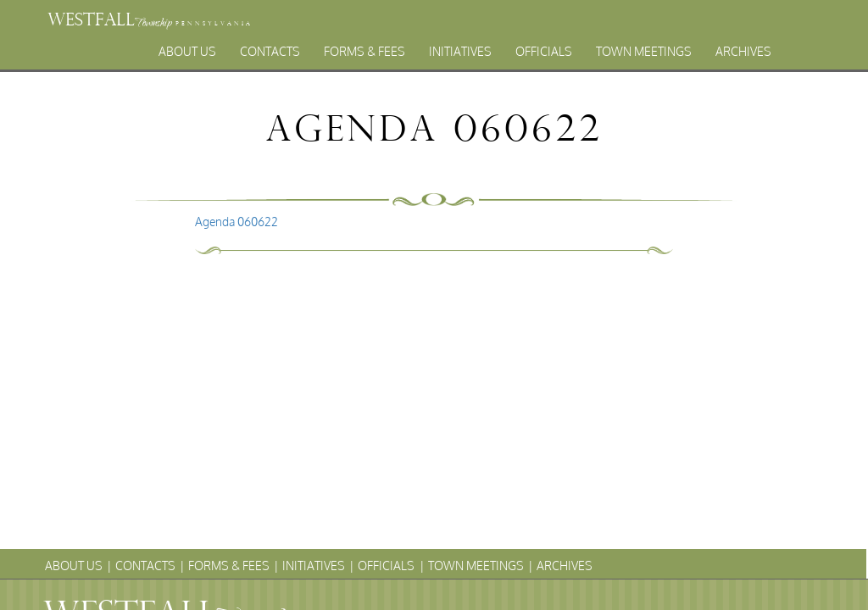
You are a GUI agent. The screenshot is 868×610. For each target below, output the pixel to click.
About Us (187, 51)
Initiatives (460, 51)
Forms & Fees (364, 51)
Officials (544, 51)
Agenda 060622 (236, 222)
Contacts (270, 51)
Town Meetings (644, 51)
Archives (743, 51)
